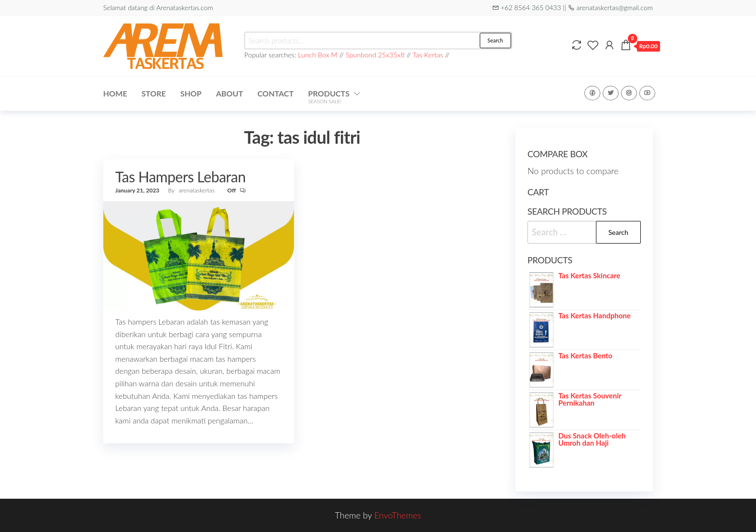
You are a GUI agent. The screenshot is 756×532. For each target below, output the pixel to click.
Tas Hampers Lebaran (180, 177)
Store (154, 93)
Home (115, 93)
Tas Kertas (428, 55)
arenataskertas (197, 190)
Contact (276, 93)
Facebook (592, 93)
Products (329, 96)
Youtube (647, 93)
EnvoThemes (398, 515)
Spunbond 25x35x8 (375, 55)
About (229, 93)
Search (495, 40)
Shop (191, 93)
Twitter (611, 93)
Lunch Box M (318, 55)
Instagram (629, 93)
